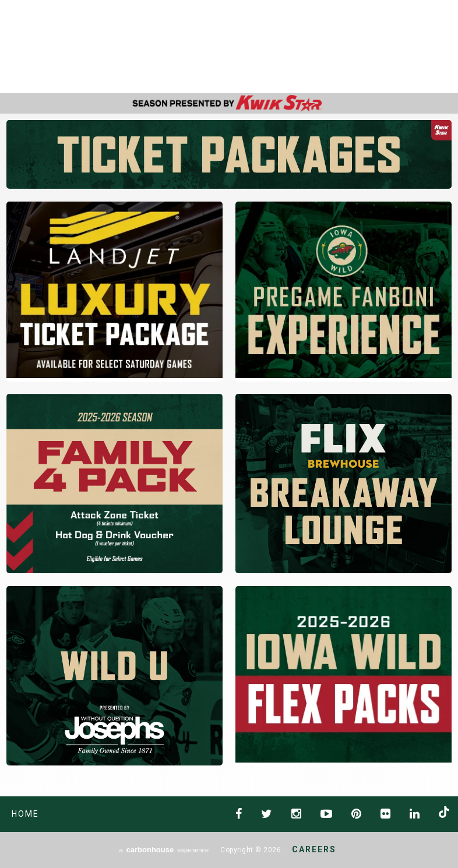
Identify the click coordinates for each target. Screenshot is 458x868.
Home (25, 814)
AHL (338, 47)
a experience (164, 850)
